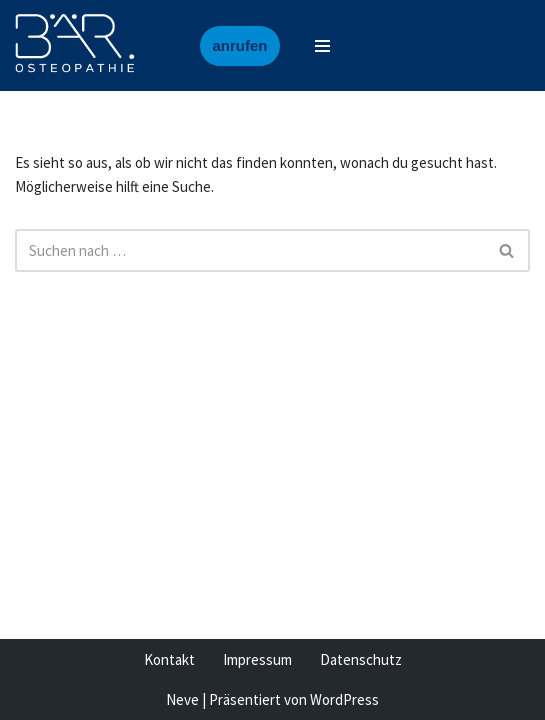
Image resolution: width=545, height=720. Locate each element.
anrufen (239, 45)
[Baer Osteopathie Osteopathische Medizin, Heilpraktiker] (75, 45)
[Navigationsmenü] (322, 46)
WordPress (344, 699)
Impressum (257, 659)
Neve (182, 699)
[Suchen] (250, 250)
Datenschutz (361, 659)
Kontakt (169, 659)
